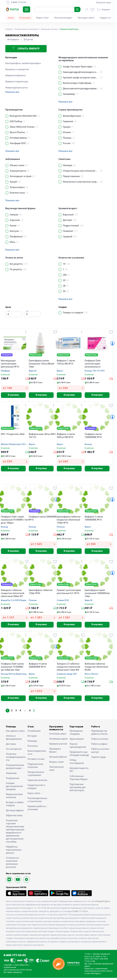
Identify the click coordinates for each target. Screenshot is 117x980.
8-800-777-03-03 (15, 958)
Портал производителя (78, 748)
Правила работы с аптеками (37, 810)
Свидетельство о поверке (36, 789)
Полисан (61, 528)
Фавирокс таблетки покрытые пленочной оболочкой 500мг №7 (13, 595)
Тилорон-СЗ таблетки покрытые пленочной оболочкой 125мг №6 (68, 669)
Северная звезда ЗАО (67, 676)
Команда (32, 743)
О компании (34, 733)
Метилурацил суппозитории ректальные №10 (10, 364)
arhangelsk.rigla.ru (102, 904)
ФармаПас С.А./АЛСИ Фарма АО (16, 602)
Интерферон (13, 40)
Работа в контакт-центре (101, 753)
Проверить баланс (55, 753)
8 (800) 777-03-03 (80, 914)
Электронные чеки (56, 771)
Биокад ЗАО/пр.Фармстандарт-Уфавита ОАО (22, 676)
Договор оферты (15, 813)
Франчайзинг (77, 741)
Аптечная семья (58, 736)
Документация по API (79, 772)
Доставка (11, 746)
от (9, 311)
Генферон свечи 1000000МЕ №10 (93, 436)
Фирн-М (33, 371)
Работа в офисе (99, 746)
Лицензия (11, 775)
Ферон (60, 371)
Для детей (28, 40)
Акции (11, 18)
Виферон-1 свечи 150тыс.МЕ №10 (66, 362)
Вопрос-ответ (57, 764)
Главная (9, 29)
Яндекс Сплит (42, 18)
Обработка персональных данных (14, 852)
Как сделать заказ (15, 733)
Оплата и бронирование (14, 740)
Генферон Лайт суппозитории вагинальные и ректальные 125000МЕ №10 (97, 364)
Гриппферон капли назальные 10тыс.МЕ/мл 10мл (42, 364)
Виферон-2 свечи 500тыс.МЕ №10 (66, 436)
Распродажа (25, 18)
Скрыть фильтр (26, 48)
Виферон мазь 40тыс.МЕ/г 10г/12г (42, 436)
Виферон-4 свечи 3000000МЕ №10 (38, 667)
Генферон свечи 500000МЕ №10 (43, 519)
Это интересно (14, 751)
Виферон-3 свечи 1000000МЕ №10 (94, 519)
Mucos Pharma (91, 676)
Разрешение (13, 780)
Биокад (88, 445)
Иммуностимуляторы (17, 82)
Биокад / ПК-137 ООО (95, 371)
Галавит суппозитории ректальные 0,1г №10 (69, 593)
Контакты (33, 748)
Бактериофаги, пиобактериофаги (23, 63)
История (32, 738)
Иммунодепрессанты (17, 88)
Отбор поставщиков (77, 764)
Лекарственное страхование (36, 776)
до (27, 311)
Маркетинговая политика (14, 798)
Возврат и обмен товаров (15, 806)
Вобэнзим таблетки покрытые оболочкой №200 (96, 669)
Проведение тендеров (76, 735)
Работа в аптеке (100, 741)
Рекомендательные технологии (37, 802)
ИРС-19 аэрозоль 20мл (13, 435)
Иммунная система (51, 29)
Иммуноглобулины (15, 76)
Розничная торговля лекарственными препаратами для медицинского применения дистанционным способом (15, 833)
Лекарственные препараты (27, 29)
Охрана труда (98, 759)
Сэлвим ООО (63, 602)
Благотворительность (37, 755)
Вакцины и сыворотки (17, 70)
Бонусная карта (104, 3)
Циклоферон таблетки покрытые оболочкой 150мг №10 (69, 521)
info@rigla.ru (96, 976)
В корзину (15, 395)
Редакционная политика (35, 768)
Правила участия (58, 746)
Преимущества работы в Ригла (99, 735)
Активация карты (58, 741)
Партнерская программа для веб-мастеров (78, 790)
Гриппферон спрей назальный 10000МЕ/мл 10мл (97, 595)
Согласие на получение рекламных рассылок (12, 865)
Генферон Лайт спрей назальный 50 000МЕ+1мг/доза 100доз (15, 521)
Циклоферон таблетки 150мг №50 (41, 593)
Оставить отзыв (36, 761)
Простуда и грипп (86, 18)
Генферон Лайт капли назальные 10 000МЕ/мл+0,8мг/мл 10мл (12, 669)
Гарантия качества (37, 782)
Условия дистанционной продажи (14, 789)
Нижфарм (5, 371)
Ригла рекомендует (63, 18)
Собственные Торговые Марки (79, 780)
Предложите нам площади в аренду (79, 756)
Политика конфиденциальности (16, 759)
